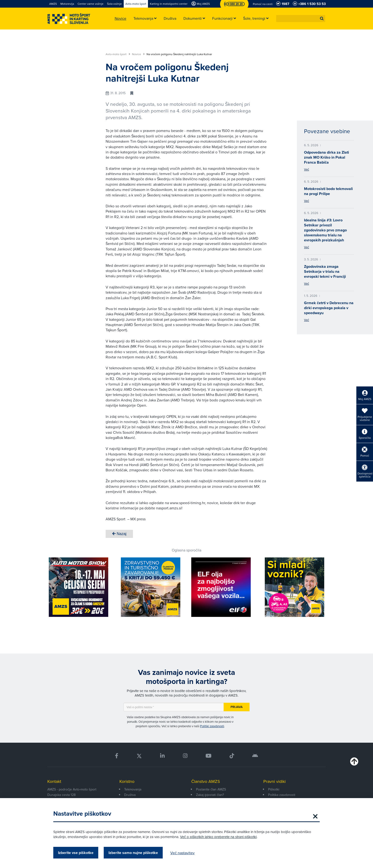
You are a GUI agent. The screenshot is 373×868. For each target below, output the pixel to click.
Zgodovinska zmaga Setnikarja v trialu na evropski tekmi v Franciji (325, 271)
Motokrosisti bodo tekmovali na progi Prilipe (328, 191)
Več (307, 169)
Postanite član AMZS (211, 789)
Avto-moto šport (118, 54)
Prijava (237, 707)
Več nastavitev (182, 853)
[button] (322, 19)
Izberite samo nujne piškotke (133, 853)
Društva (130, 795)
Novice (138, 54)
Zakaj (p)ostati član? (210, 795)
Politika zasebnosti (282, 795)
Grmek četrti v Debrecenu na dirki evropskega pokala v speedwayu (329, 308)
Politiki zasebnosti (212, 726)
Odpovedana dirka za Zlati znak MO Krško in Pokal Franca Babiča (326, 157)
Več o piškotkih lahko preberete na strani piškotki (218, 837)
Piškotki (274, 789)
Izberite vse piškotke (76, 853)
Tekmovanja (133, 789)
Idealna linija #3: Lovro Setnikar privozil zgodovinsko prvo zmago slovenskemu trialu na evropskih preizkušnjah (325, 230)
